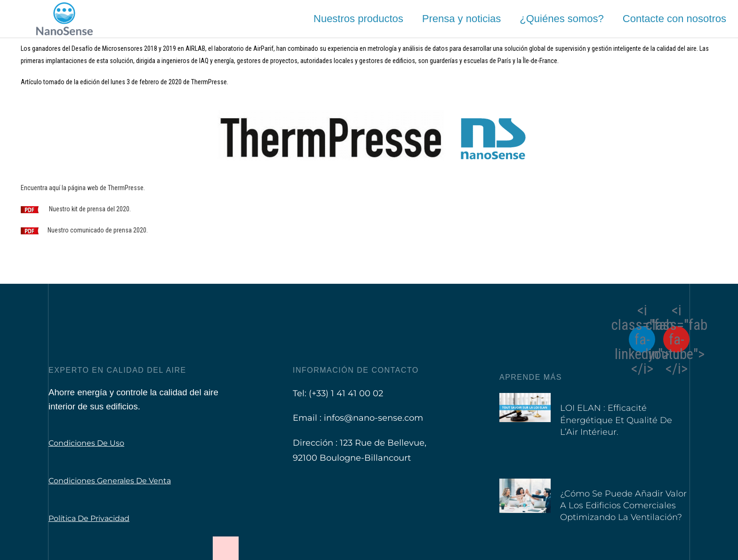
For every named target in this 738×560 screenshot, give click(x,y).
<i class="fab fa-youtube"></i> (676, 339)
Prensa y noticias (462, 19)
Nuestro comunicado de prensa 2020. (98, 230)
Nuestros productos (358, 19)
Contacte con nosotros (674, 19)
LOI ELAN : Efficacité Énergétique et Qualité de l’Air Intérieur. (616, 420)
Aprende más (531, 377)
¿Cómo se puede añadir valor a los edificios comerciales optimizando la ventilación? (623, 505)
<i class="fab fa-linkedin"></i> (642, 339)
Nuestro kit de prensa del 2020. (90, 209)
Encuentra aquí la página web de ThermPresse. (83, 188)
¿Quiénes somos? (562, 19)
